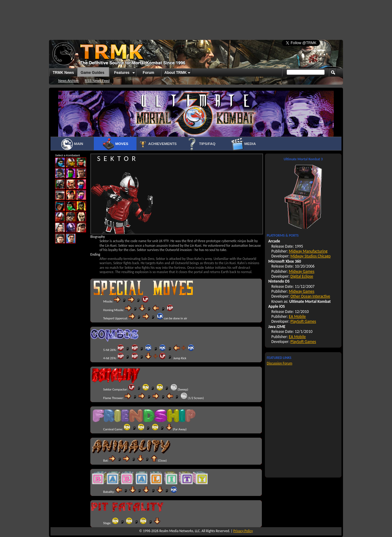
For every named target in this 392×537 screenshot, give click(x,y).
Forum (148, 73)
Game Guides (92, 73)
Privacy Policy (243, 531)
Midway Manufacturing (308, 251)
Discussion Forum (279, 363)
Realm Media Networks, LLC (179, 531)
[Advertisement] (196, 17)
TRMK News (63, 73)
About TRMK (176, 73)
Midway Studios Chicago (310, 256)
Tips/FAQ (201, 144)
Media (244, 144)
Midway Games (302, 271)
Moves (115, 144)
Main (72, 144)
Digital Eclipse (302, 276)
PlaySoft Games (303, 321)
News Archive (68, 81)
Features (122, 73)
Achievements (158, 144)
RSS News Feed (97, 81)
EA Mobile (297, 316)
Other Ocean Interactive (310, 296)
